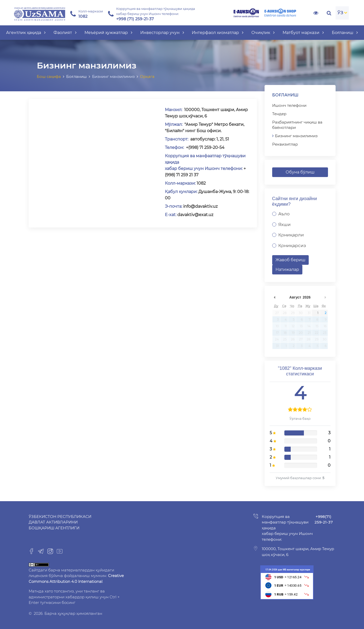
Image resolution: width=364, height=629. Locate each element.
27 (277, 313)
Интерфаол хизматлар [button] (218, 33)
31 (309, 313)
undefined (275, 297)
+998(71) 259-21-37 (324, 519)
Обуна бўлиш (300, 172)
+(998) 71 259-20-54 (205, 147)
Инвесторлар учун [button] (162, 33)
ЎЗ (340, 13)
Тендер (279, 114)
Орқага (147, 76)
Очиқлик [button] (263, 33)
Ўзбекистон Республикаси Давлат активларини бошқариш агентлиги (60, 522)
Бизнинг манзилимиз (296, 136)
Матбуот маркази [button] (303, 33)
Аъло (284, 214)
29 (293, 313)
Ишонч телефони (289, 105)
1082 (201, 183)
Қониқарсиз (292, 246)
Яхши (284, 224)
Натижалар (287, 269)
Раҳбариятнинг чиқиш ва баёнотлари (297, 125)
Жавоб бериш (290, 260)
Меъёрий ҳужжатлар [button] (108, 33)
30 (301, 313)
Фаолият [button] (65, 33)
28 (285, 313)
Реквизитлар (285, 144)
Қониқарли (291, 235)
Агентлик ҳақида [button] (26, 33)
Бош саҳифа (49, 76)
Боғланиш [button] (345, 33)
